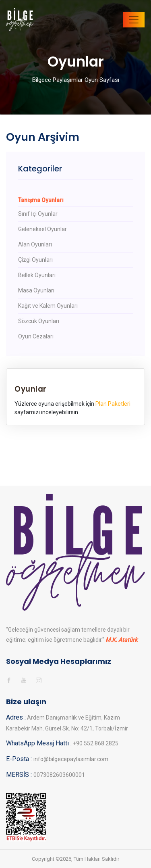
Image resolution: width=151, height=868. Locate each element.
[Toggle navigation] (134, 20)
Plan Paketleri (113, 404)
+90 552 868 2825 (95, 743)
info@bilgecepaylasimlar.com (71, 759)
